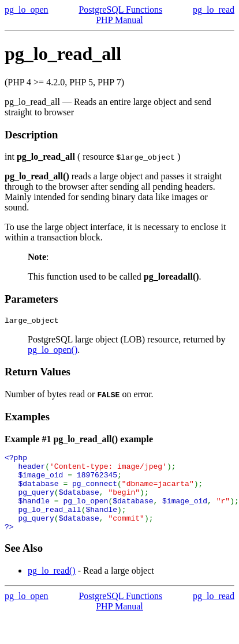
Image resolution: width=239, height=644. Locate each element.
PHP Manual (119, 20)
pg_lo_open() (53, 351)
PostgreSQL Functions (120, 10)
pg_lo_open (27, 10)
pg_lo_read (214, 10)
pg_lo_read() (52, 588)
